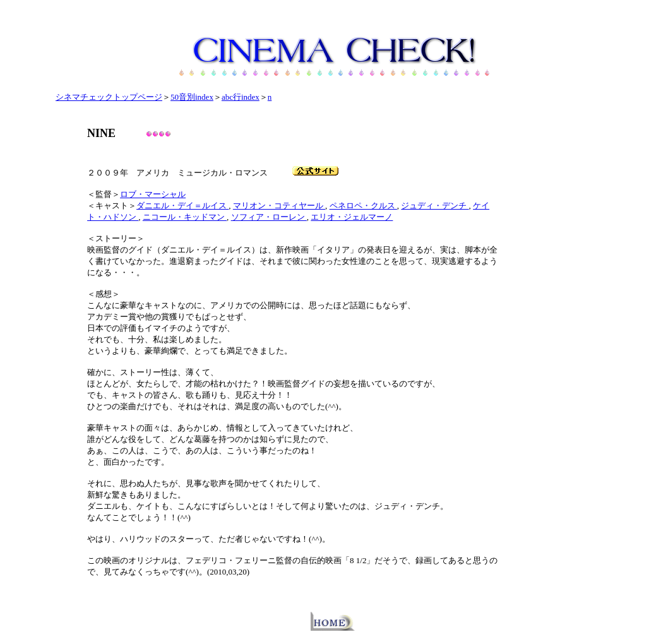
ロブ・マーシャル (153, 194)
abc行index (241, 97)
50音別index (192, 97)
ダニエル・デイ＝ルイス (182, 206)
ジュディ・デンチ (435, 206)
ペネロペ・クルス (363, 206)
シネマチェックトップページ (109, 97)
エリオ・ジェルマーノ (352, 217)
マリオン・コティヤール (279, 206)
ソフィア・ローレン (269, 217)
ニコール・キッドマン (185, 217)
